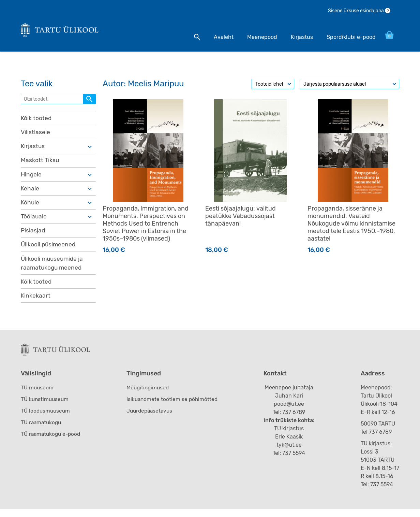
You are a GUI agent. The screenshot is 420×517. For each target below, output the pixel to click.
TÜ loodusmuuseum (46, 419)
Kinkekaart (36, 302)
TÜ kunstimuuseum (46, 407)
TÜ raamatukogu (42, 430)
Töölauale (34, 221)
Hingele (32, 178)
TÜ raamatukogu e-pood (52, 442)
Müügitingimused (150, 395)
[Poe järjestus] (349, 86)
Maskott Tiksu (40, 163)
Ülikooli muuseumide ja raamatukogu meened (53, 268)
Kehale (30, 192)
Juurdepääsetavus (152, 419)
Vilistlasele (36, 135)
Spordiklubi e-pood (346, 37)
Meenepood (257, 37)
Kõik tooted (36, 120)
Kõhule (30, 206)
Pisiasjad (33, 235)
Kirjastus (297, 37)
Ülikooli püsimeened (49, 249)
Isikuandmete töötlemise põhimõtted (174, 407)
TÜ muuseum (38, 395)
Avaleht (219, 37)
